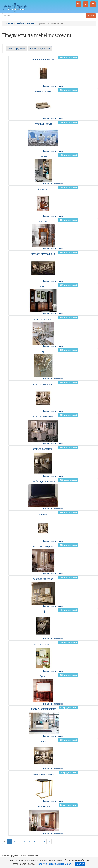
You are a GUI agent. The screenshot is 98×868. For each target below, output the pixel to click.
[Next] (49, 841)
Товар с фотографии (53, 86)
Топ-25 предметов (17, 48)
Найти (91, 16)
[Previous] (5, 841)
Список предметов (40, 48)
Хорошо (80, 864)
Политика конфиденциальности (54, 864)
